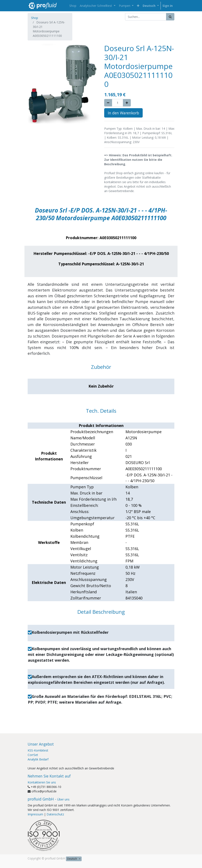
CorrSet (33, 755)
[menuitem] (73, 6)
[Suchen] (170, 17)
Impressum (35, 814)
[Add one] (127, 103)
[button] (138, 6)
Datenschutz (55, 814)
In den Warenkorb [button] (123, 113)
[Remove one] (108, 103)
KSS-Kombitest (38, 750)
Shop (35, 18)
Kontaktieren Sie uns (42, 782)
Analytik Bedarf (38, 759)
